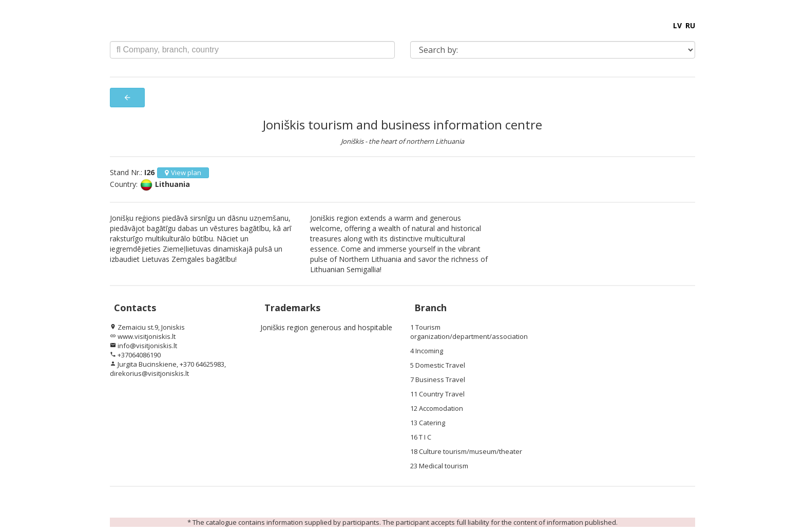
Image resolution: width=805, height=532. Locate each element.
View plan (183, 173)
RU (690, 25)
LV (677, 25)
